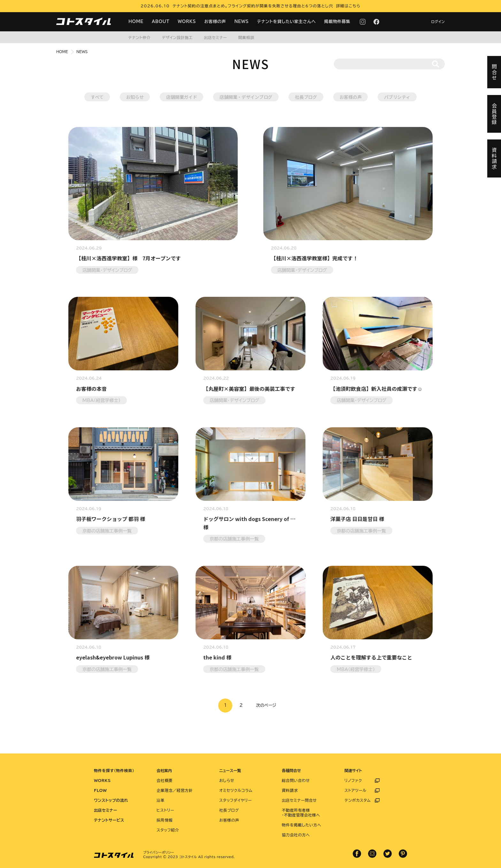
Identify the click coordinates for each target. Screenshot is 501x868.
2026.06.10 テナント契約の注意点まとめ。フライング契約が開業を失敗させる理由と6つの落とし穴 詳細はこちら (250, 6)
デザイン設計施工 (177, 37)
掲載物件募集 (337, 22)
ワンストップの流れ (111, 800)
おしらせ (227, 780)
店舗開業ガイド (181, 97)
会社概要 (165, 780)
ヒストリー (165, 810)
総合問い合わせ (296, 780)
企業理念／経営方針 (175, 790)
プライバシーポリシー (159, 852)
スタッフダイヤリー (235, 800)
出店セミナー (215, 37)
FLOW (100, 790)
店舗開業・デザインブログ (246, 97)
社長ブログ (306, 97)
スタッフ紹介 (168, 830)
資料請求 (290, 790)
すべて (97, 97)
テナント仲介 (139, 37)
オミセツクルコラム (236, 790)
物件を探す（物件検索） (114, 770)
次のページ (266, 705)
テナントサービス (109, 820)
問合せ (494, 72)
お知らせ (135, 97)
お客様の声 (215, 22)
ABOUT (161, 22)
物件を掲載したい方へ (301, 825)
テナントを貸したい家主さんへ (287, 22)
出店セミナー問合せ (299, 800)
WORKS (187, 22)
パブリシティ (397, 97)
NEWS (241, 22)
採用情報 (165, 820)
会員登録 (494, 114)
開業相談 (246, 37)
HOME (136, 22)
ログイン (438, 22)
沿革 (161, 800)
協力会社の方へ (296, 835)
